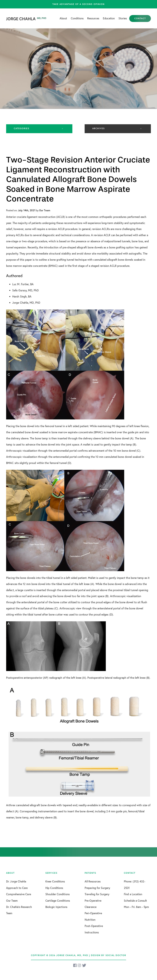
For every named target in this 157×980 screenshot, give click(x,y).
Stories (123, 18)
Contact (140, 18)
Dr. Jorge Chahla (16, 881)
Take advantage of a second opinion (78, 4)
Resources (93, 18)
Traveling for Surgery (97, 894)
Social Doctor (116, 955)
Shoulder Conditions (57, 894)
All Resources (93, 881)
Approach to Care (17, 888)
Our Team (12, 901)
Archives (99, 128)
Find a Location (133, 894)
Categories (22, 128)
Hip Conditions (54, 888)
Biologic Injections (56, 907)
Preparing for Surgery (97, 888)
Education (109, 18)
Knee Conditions (55, 881)
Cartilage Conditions (58, 901)
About (63, 18)
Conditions (77, 18)
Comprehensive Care (19, 894)
